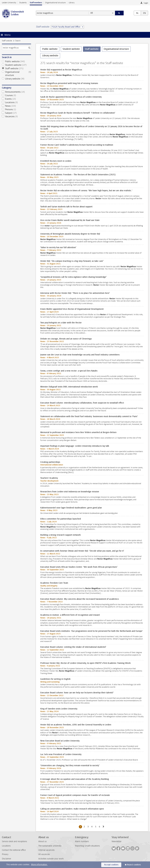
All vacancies (44, 854)
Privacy (5, 854)
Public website (16, 61)
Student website (16, 65)
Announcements (16, 92)
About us (42, 841)
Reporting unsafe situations (87, 846)
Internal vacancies (46, 850)
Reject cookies (134, 865)
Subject (16, 113)
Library (72, 3)
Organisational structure (55, 3)
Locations (16, 102)
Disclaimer (7, 859)
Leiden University (9, 3)
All (92, 13)
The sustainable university (50, 846)
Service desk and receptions (14, 841)
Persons (16, 109)
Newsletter (117, 841)
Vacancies (16, 116)
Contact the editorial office (14, 850)
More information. (39, 865)
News (16, 106)
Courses (16, 95)
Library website (16, 79)
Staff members (36, 3)
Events (16, 99)
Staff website (7, 41)
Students (23, 3)
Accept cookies (111, 865)
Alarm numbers (82, 841)
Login (146, 3)
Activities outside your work (51, 859)
